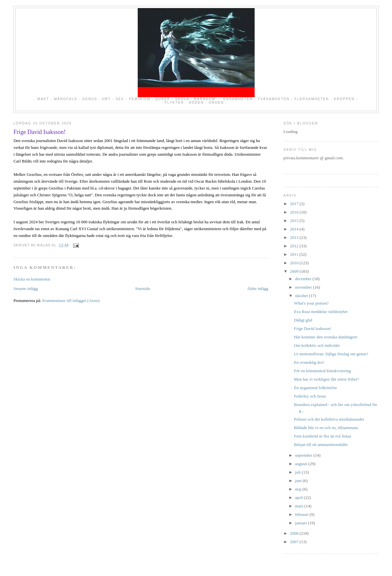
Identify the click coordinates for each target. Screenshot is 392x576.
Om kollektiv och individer (317, 345)
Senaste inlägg (25, 288)
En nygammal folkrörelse (315, 388)
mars (300, 506)
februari (302, 514)
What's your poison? (311, 303)
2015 (295, 221)
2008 (295, 533)
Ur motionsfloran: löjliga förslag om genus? (331, 354)
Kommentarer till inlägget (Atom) (71, 301)
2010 (295, 263)
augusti (302, 464)
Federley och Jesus (310, 396)
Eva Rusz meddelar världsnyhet (321, 312)
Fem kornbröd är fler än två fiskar (322, 436)
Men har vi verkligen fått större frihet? (326, 379)
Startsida (143, 288)
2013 (295, 237)
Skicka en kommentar (32, 279)
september (304, 455)
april (300, 497)
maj (299, 489)
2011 (295, 254)
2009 (295, 271)
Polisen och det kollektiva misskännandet (329, 419)
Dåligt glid (303, 320)
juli (299, 472)
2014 (295, 229)
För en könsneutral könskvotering (322, 371)
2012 (295, 246)
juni (299, 481)
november (304, 287)
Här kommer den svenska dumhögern (326, 337)
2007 (295, 542)
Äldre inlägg (258, 288)
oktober (302, 296)
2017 (295, 204)
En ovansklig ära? (309, 362)
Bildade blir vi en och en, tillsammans (326, 428)
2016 (295, 212)
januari (302, 523)
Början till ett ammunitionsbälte (321, 445)
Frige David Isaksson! (39, 132)
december (304, 279)
